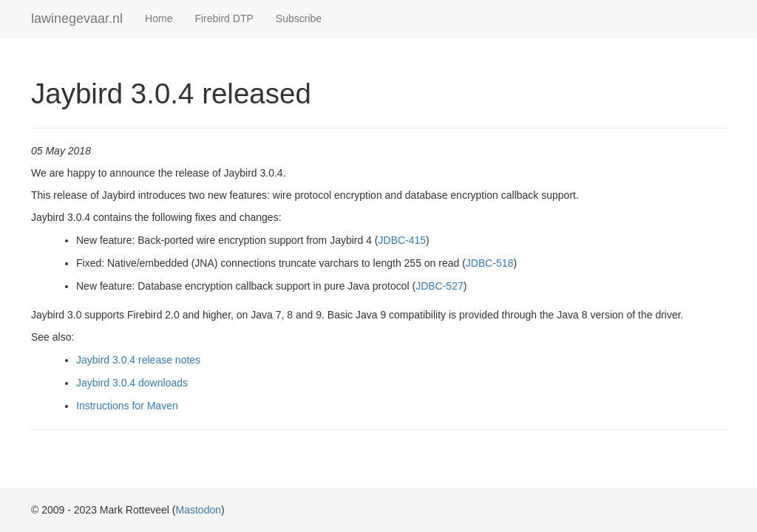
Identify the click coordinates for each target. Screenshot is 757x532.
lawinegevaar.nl (77, 18)
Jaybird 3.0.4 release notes (138, 360)
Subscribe (299, 18)
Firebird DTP (224, 18)
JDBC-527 (439, 286)
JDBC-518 (490, 263)
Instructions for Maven (127, 406)
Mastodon (198, 510)
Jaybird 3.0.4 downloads (132, 383)
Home (159, 18)
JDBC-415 (403, 240)
